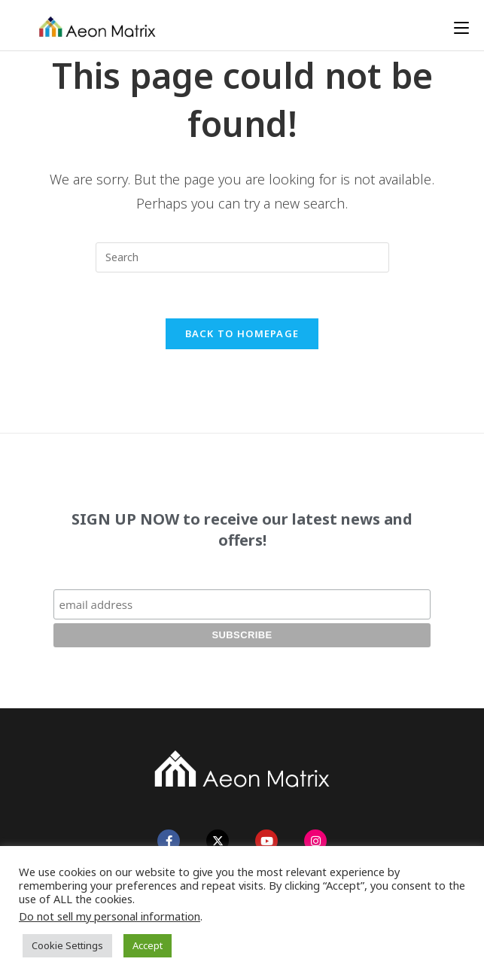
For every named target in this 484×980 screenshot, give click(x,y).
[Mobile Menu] (461, 28)
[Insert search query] (242, 257)
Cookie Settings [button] (67, 945)
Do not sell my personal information (110, 916)
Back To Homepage (242, 333)
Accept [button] (148, 945)
